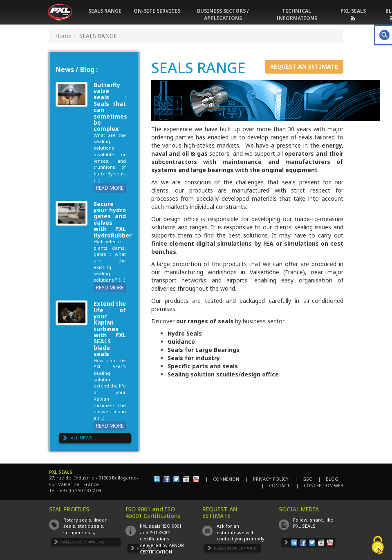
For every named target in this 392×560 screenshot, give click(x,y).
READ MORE (110, 188)
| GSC (303, 479)
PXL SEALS (353, 11)
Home (63, 36)
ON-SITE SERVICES (157, 11)
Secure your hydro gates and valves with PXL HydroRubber (113, 220)
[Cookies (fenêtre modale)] (378, 546)
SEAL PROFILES (69, 509)
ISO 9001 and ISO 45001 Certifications (153, 512)
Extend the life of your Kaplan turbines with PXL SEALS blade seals (110, 329)
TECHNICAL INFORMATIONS (297, 15)
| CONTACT (276, 485)
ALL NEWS (82, 438)
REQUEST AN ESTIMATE (304, 66)
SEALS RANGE (105, 11)
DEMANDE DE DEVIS (233, 550)
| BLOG (328, 479)
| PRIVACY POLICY (267, 479)
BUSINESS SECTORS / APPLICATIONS (223, 15)
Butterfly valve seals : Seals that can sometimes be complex (110, 107)
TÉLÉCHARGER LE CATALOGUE (86, 543)
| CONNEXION (222, 479)
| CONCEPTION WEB (320, 485)
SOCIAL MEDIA (299, 509)
